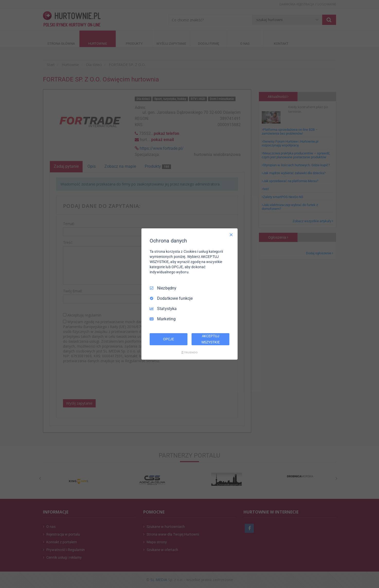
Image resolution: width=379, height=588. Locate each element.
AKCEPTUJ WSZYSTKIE (211, 339)
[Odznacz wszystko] (231, 235)
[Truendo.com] (189, 352)
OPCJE (169, 339)
